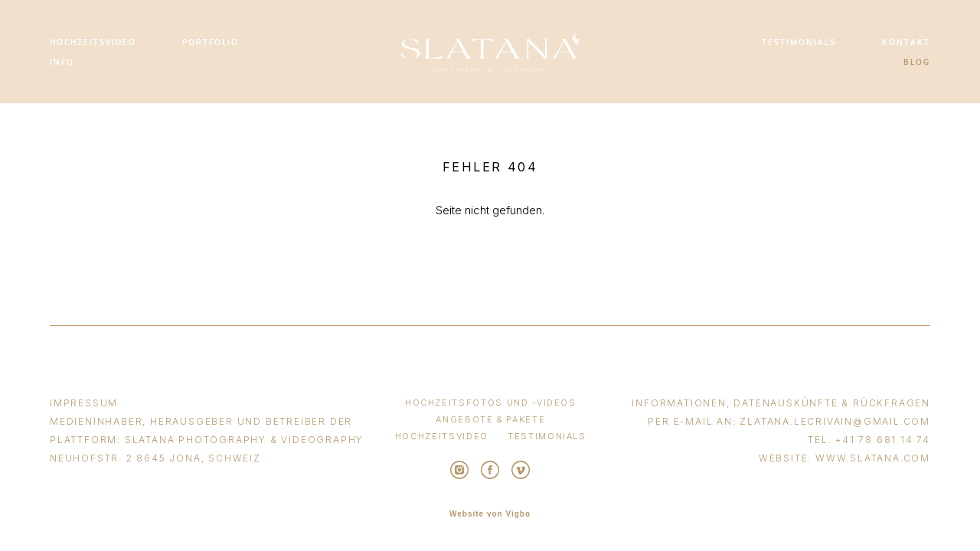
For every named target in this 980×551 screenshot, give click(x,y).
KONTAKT (906, 42)
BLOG (917, 62)
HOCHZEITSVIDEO (93, 42)
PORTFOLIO (211, 42)
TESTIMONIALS (799, 42)
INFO (62, 62)
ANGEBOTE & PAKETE (490, 419)
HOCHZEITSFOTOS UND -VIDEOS (491, 403)
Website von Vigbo (490, 514)
